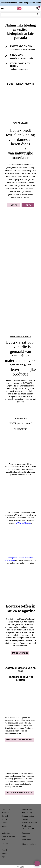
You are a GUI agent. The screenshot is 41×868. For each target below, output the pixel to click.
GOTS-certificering (24, 523)
